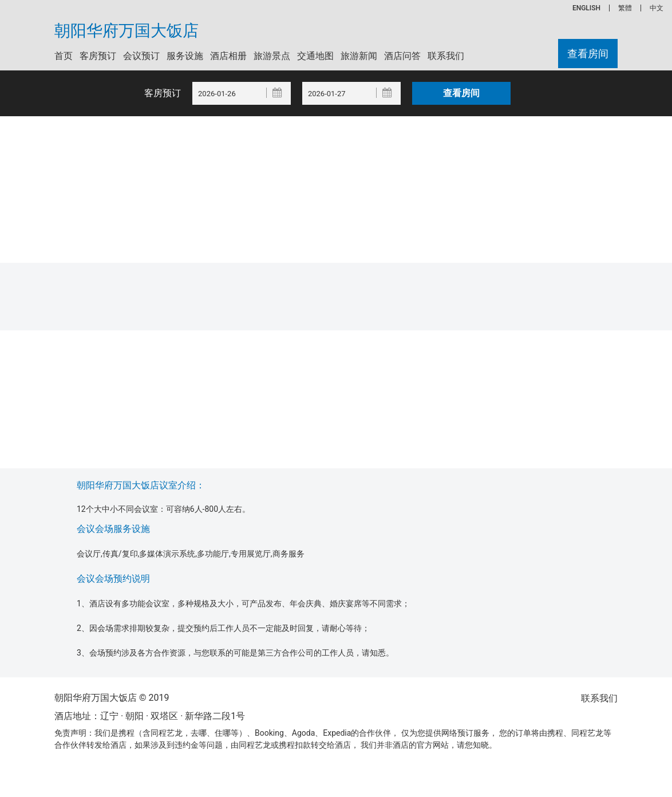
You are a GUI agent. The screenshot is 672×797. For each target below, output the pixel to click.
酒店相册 (228, 56)
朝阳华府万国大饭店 (127, 31)
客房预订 (98, 56)
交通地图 (315, 56)
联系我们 (446, 56)
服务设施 (185, 56)
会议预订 (141, 56)
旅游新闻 (359, 56)
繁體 (625, 8)
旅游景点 (272, 56)
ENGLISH (586, 8)
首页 (64, 56)
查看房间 (588, 54)
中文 (657, 8)
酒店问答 (402, 56)
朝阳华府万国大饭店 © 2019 (112, 698)
